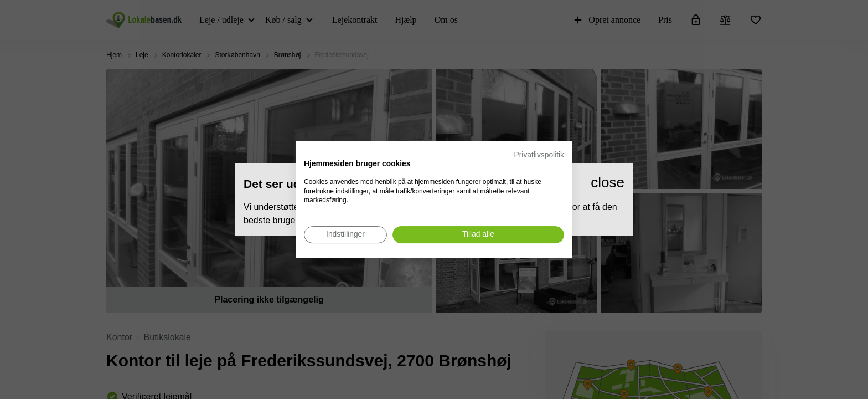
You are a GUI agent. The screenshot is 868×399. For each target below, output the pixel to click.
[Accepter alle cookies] (478, 235)
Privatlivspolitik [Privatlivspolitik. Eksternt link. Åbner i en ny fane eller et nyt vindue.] (539, 155)
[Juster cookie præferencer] (345, 235)
